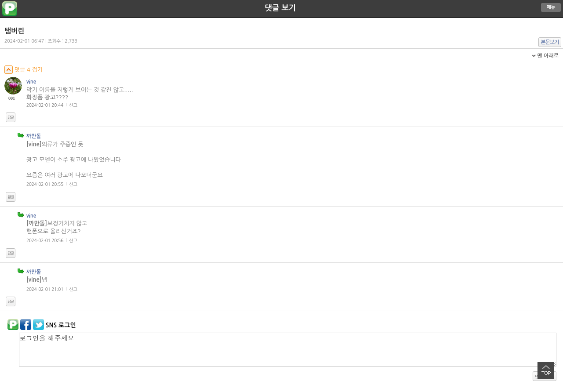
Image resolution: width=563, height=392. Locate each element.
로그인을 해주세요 (288, 350)
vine (31, 82)
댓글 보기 (280, 8)
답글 (11, 117)
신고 (73, 105)
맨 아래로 (548, 56)
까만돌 (34, 136)
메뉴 (551, 7)
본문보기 (550, 42)
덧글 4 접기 (24, 70)
